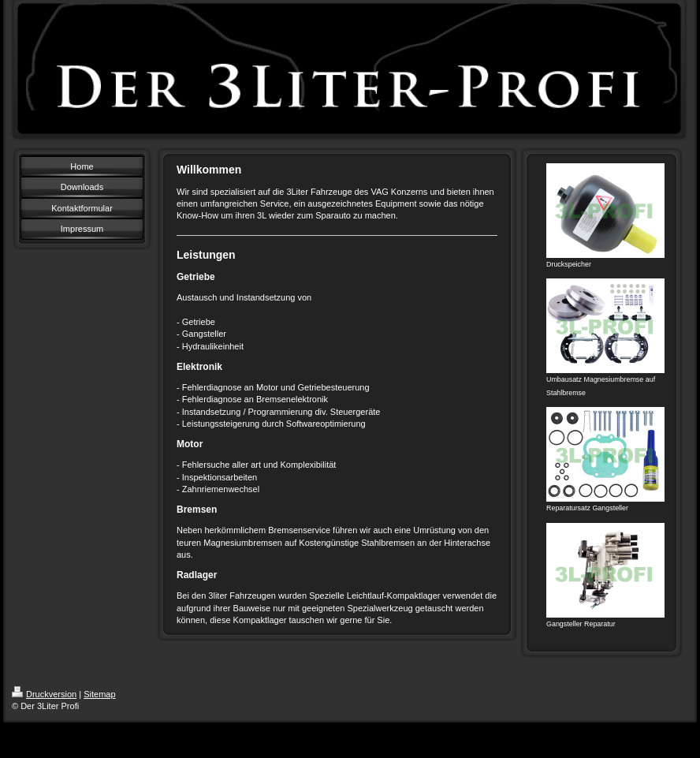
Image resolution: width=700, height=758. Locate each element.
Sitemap (99, 694)
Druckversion (44, 694)
